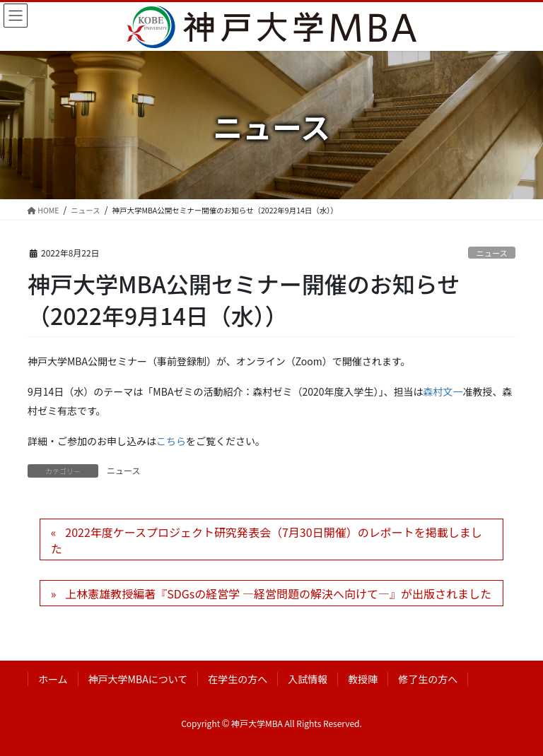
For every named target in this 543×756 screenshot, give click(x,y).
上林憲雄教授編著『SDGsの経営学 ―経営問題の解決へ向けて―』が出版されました (278, 593)
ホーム (53, 679)
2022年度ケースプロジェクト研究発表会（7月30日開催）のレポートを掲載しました (267, 540)
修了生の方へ (428, 679)
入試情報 (308, 679)
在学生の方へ (238, 679)
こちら (171, 441)
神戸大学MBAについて (138, 679)
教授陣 (363, 679)
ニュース (492, 253)
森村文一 (443, 391)
